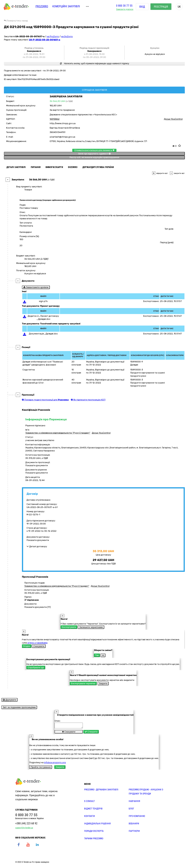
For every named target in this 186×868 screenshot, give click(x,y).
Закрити (103, 683)
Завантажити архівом (36, 287)
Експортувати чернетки (83, 683)
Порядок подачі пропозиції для (45, 400)
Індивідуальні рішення (97, 825)
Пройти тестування (41, 768)
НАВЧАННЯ (134, 802)
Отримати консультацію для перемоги (94, 150)
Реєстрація (161, 7)
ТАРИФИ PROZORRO (94, 839)
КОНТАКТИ (90, 817)
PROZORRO (42, 6)
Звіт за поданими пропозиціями (19, 707)
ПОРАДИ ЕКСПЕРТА (94, 832)
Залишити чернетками (91, 627)
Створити (91, 733)
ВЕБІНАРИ (134, 825)
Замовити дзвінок (125, 9)
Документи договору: (38, 537)
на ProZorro (53, 36)
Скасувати (39, 646)
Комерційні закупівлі (66, 6)
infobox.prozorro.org (55, 763)
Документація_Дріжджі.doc (43, 334)
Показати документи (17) (37, 607)
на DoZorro (67, 36)
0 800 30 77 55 (124, 6)
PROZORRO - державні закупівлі (101, 791)
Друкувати (9, 700)
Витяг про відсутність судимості (94, 154)
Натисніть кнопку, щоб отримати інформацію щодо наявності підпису (95, 64)
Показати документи (37, 465)
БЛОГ (131, 810)
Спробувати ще (36, 668)
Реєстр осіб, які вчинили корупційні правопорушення (94, 157)
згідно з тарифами (37, 643)
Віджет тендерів (93, 810)
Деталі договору (37, 546)
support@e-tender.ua (24, 829)
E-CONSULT (89, 802)
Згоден (27, 646)
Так (97, 655)
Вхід (142, 7)
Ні (103, 655)
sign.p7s (43, 301)
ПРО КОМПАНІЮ (137, 817)
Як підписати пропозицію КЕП (88, 400)
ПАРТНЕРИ (134, 832)
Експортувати (69, 627)
